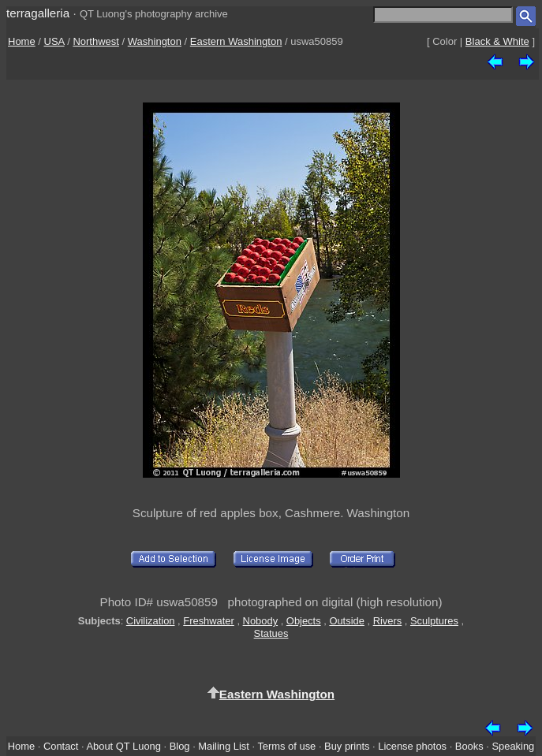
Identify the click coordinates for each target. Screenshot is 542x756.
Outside (346, 621)
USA (54, 41)
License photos (412, 746)
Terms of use (286, 746)
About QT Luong (123, 746)
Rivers (388, 621)
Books (469, 746)
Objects (304, 621)
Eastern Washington (236, 41)
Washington (155, 41)
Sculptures (434, 621)
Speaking (513, 746)
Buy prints (347, 746)
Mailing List (224, 746)
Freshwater (209, 621)
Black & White (497, 41)
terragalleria (38, 13)
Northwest (96, 41)
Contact (61, 746)
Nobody (261, 621)
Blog (180, 746)
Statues (271, 633)
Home (22, 41)
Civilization (151, 621)
